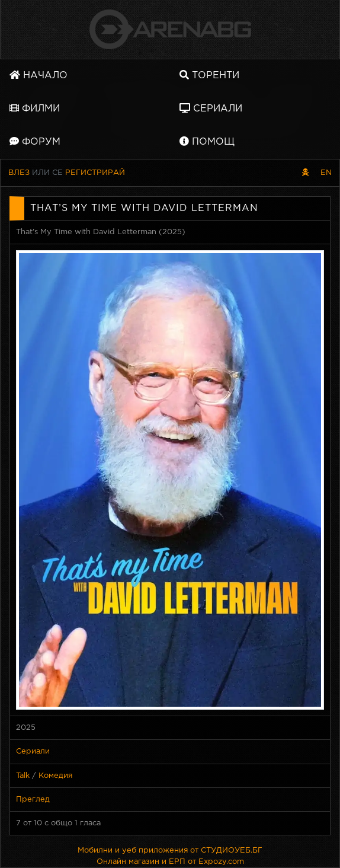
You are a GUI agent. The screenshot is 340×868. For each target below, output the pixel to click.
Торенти (209, 75)
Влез (19, 173)
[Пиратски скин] (305, 173)
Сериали (211, 108)
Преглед (33, 800)
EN (326, 173)
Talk (23, 776)
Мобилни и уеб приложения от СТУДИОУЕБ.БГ (170, 851)
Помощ (207, 141)
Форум (35, 141)
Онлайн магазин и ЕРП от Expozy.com (170, 862)
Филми (35, 108)
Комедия (55, 776)
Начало (39, 75)
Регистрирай (95, 173)
